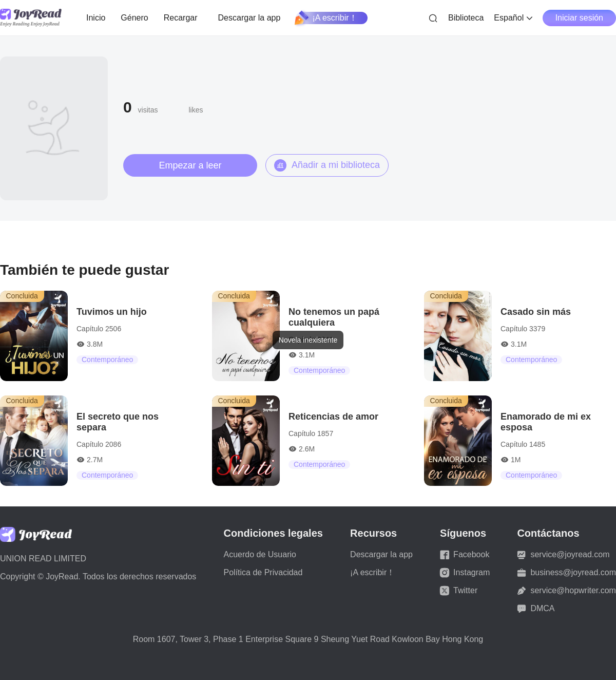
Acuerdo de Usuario (260, 554)
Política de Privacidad (263, 572)
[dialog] (308, 340)
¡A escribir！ (326, 18)
